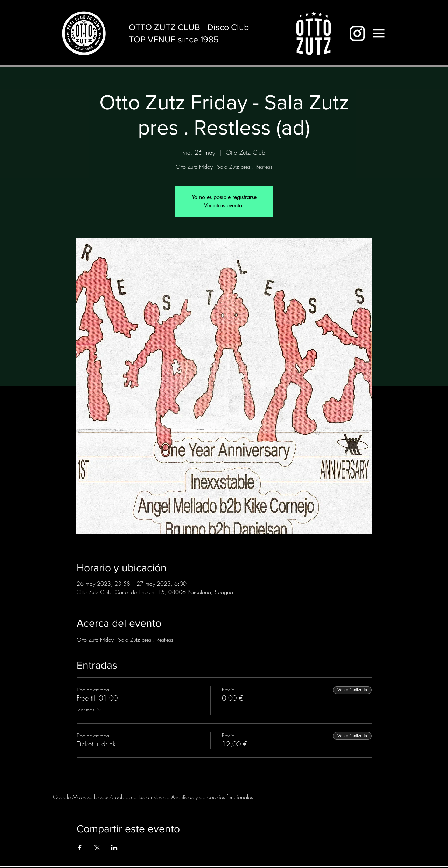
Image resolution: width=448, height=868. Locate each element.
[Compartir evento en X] (97, 848)
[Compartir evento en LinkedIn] (114, 848)
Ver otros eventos (224, 205)
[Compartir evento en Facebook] (80, 848)
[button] (379, 33)
